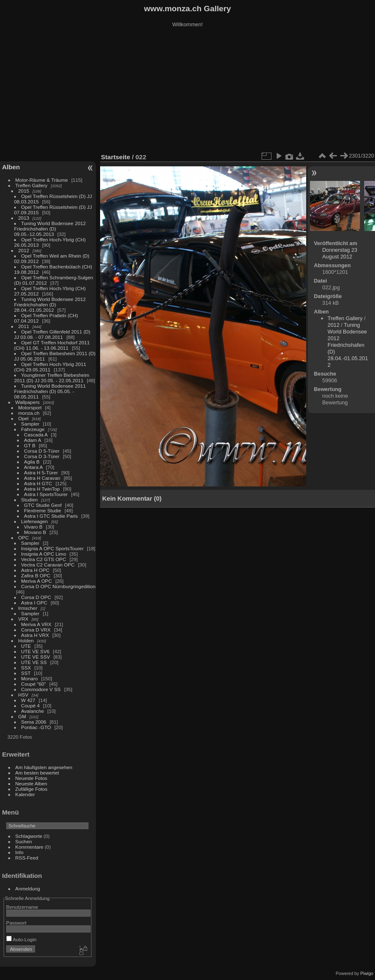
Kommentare (29, 847)
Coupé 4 (30, 706)
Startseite (116, 157)
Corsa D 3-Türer (42, 456)
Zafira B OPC (36, 575)
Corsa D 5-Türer (42, 451)
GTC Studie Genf (43, 505)
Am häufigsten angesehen (44, 767)
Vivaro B (33, 527)
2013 (24, 218)
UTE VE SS (34, 662)
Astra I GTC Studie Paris (51, 516)
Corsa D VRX (36, 630)
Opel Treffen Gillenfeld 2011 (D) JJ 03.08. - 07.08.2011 (52, 334)
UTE (26, 646)
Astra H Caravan (42, 478)
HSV (23, 695)
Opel (24, 418)
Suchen (24, 841)
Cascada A (36, 435)
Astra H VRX (35, 635)
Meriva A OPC (37, 581)
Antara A (33, 467)
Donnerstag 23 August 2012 (340, 253)
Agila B (32, 462)
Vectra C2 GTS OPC (44, 559)
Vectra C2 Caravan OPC (48, 565)
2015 (24, 191)
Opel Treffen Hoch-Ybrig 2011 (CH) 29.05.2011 (50, 367)
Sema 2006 (34, 722)
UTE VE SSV (36, 657)
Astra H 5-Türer (41, 472)
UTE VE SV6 (35, 651)
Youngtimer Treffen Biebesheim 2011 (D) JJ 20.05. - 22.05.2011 (52, 378)
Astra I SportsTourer (46, 494)
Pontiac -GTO (36, 727)
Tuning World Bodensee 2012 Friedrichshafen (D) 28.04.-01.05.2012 (50, 305)
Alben (11, 167)
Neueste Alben (31, 783)
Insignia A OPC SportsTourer (53, 548)
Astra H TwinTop (42, 489)
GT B (30, 445)
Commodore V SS (41, 689)
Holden (26, 640)
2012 (24, 250)
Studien (30, 500)
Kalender (25, 794)
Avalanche (33, 711)
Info (20, 852)
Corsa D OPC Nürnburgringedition (59, 586)
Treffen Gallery (31, 185)
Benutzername (22, 907)
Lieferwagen (35, 521)
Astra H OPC (35, 570)
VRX (23, 619)
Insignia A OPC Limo (44, 554)
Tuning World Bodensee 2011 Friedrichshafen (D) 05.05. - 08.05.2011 (50, 391)
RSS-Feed (27, 858)
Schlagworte (29, 836)
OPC (24, 538)
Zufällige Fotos (31, 789)
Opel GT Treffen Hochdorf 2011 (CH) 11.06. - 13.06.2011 (52, 345)
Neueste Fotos (31, 778)
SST (26, 673)
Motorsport (30, 407)
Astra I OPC (34, 603)
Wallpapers (28, 402)
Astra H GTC (38, 483)
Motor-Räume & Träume (42, 180)
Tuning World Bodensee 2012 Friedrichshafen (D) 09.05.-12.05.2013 (50, 229)
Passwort (16, 923)
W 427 (28, 700)
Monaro (30, 678)
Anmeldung (28, 889)
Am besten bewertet (37, 773)
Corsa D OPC (36, 597)
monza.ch (29, 413)
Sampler (30, 424)
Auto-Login (21, 939)
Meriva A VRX (36, 624)
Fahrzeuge (33, 429)
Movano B (35, 532)
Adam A (33, 440)
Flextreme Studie (43, 510)
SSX (26, 668)
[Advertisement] (188, 91)
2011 (24, 326)
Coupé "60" (34, 684)
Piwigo (367, 973)
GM (22, 716)
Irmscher (28, 608)
